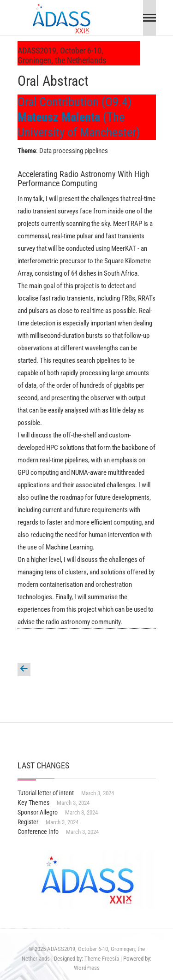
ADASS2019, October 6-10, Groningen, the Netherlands (62, 55)
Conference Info (38, 832)
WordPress (87, 968)
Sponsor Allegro (38, 812)
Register (28, 822)
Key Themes (33, 803)
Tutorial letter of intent (46, 793)
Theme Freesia (102, 959)
